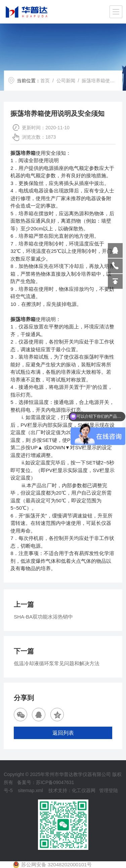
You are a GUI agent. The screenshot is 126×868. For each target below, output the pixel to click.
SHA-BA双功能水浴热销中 (43, 617)
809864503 (115, 250)
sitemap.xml (30, 790)
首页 (45, 81)
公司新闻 (66, 81)
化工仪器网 (84, 790)
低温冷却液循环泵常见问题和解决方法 (57, 663)
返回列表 (63, 733)
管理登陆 (109, 790)
